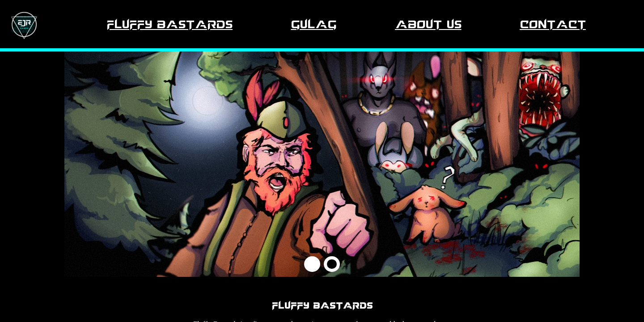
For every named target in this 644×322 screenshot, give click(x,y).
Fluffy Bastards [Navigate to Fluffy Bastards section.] (169, 24)
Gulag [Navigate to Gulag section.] (314, 24)
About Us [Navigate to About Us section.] (428, 24)
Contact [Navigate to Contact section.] (553, 24)
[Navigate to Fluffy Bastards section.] (24, 24)
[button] (312, 264)
